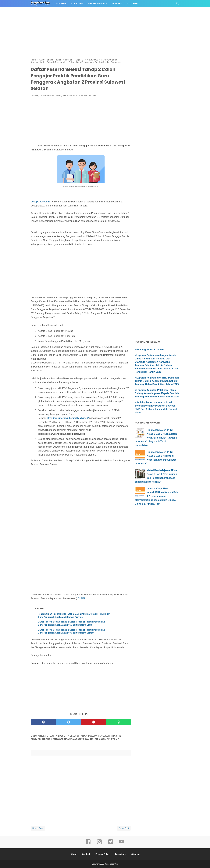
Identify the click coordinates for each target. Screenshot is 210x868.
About (74, 854)
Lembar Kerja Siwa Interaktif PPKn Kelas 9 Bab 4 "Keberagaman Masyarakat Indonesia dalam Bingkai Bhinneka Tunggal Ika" (156, 496)
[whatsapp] (119, 722)
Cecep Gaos (45, 95)
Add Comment (90, 95)
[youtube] (122, 844)
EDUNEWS (61, 4)
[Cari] (178, 4)
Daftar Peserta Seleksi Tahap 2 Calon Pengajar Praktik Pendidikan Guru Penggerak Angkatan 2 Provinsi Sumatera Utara (71, 623)
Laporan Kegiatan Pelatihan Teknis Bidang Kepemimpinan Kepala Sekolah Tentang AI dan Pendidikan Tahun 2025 (157, 393)
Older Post (124, 828)
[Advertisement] (89, 21)
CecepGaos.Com (40, 202)
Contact (86, 854)
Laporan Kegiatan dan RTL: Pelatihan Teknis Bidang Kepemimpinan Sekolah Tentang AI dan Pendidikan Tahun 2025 (157, 381)
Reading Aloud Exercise (150, 350)
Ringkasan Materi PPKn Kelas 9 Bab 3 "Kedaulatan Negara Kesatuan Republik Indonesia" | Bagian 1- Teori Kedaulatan (156, 438)
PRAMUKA (117, 4)
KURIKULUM (77, 4)
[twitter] (68, 722)
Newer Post (38, 828)
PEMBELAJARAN (97, 4)
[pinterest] (93, 722)
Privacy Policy (103, 854)
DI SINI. (82, 598)
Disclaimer (120, 854)
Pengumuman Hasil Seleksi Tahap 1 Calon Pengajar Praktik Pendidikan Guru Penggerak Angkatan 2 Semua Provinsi (74, 615)
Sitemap (135, 854)
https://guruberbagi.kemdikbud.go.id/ (68, 418)
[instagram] (99, 844)
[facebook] (43, 722)
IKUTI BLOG (133, 4)
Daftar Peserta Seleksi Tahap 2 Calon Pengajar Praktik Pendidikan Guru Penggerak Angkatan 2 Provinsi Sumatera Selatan (71, 631)
